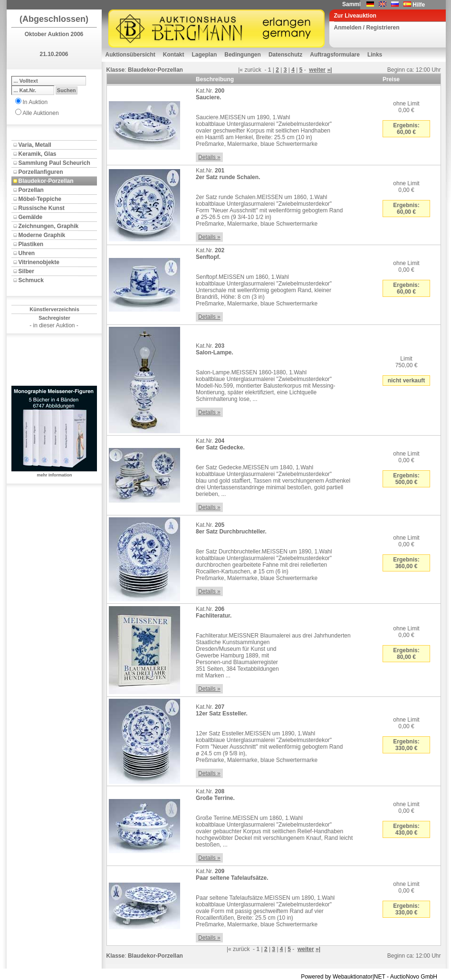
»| (329, 70)
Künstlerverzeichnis (54, 309)
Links (375, 55)
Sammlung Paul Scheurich (54, 163)
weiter (317, 70)
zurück (253, 70)
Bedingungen (243, 55)
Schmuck (31, 280)
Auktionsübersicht (130, 55)
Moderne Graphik (42, 235)
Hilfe (419, 5)
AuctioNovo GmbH (414, 977)
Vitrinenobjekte (39, 262)
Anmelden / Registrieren (367, 28)
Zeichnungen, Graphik (49, 226)
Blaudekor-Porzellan (46, 181)
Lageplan (205, 55)
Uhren (27, 253)
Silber (26, 271)
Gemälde (31, 217)
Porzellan (31, 190)
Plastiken (31, 244)
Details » (209, 157)
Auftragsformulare (335, 55)
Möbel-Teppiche (40, 199)
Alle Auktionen (41, 113)
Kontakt (174, 55)
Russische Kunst (42, 208)
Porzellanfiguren (41, 172)
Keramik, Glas (38, 154)
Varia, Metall (35, 145)
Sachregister (54, 318)
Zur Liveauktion (355, 16)
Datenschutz (285, 55)
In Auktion (35, 102)
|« (240, 70)
